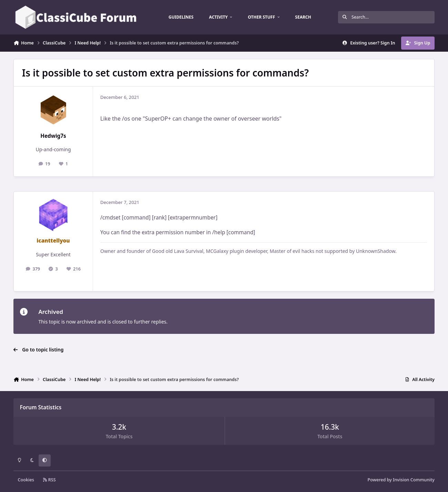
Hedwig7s (53, 136)
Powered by (401, 480)
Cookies (26, 480)
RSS (49, 480)
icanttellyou (53, 241)
